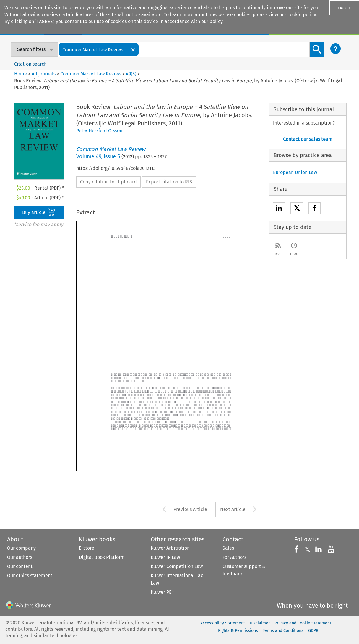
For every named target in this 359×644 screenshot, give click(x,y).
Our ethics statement (30, 576)
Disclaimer (260, 623)
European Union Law (295, 172)
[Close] (133, 50)
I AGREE (344, 8)
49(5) (131, 74)
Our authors (20, 557)
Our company (21, 548)
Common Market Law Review (91, 74)
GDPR (313, 631)
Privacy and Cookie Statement (303, 623)
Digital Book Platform (102, 557)
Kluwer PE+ (162, 592)
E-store (87, 548)
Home (21, 74)
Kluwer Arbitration (170, 548)
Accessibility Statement (223, 623)
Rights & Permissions (238, 631)
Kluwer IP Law (165, 557)
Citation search (30, 64)
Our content (20, 566)
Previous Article (190, 509)
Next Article (233, 509)
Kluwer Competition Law (177, 566)
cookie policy (302, 15)
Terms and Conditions (283, 631)
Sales (228, 548)
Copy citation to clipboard (108, 182)
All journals (44, 74)
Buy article (39, 212)
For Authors (234, 557)
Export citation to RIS (169, 182)
